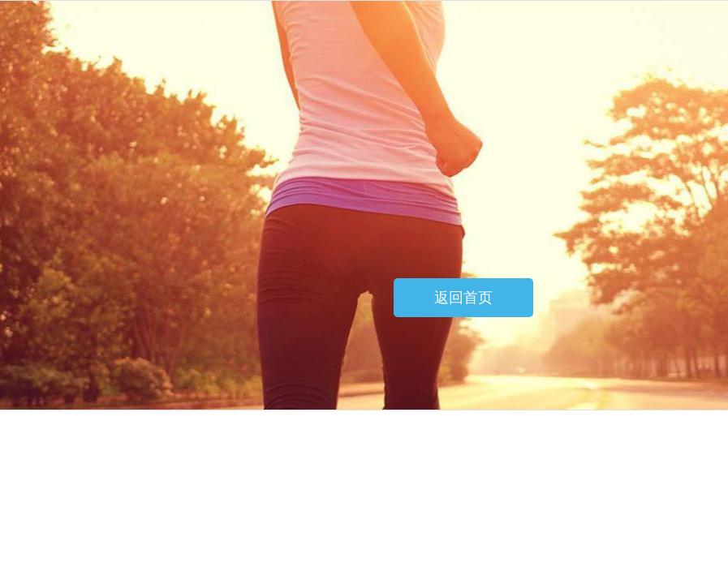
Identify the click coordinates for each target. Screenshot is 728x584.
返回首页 (463, 298)
